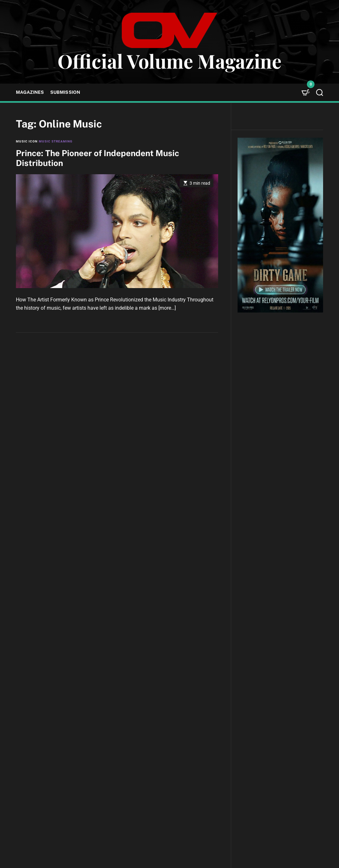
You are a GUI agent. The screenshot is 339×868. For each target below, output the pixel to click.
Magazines (30, 92)
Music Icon (27, 141)
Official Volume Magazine (169, 61)
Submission (65, 92)
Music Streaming (56, 141)
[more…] (167, 308)
